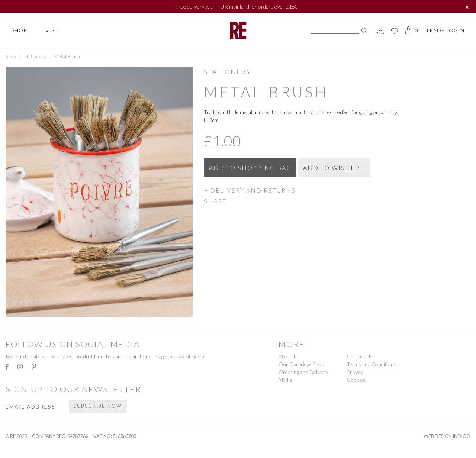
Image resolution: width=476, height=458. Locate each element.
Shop (19, 30)
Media (285, 380)
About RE (289, 356)
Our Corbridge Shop (301, 364)
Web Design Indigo (447, 436)
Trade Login (445, 30)
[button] (337, 190)
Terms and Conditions (372, 364)
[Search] (335, 30)
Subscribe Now (98, 406)
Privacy (355, 372)
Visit (53, 30)
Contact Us (360, 356)
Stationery (35, 56)
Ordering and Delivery (303, 372)
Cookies (356, 380)
